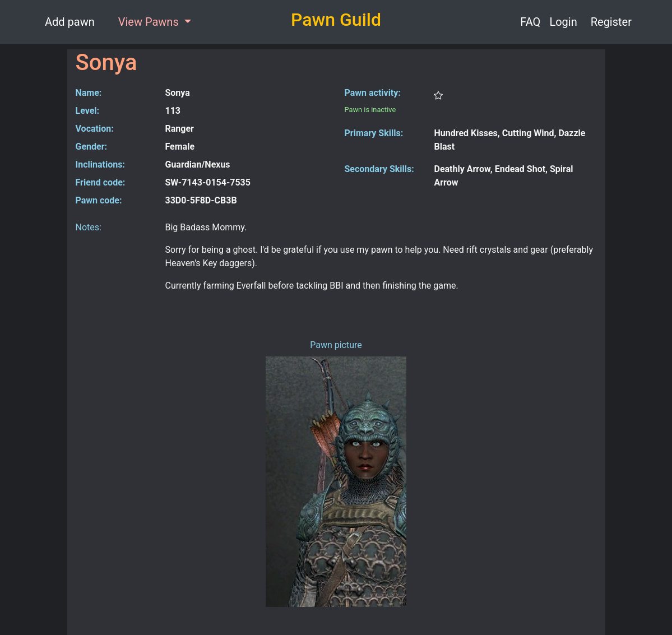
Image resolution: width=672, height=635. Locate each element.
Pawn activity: (373, 93)
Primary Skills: (374, 133)
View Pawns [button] (150, 22)
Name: (89, 93)
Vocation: (95, 129)
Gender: (92, 147)
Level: (88, 111)
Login (563, 22)
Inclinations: (100, 164)
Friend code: (101, 182)
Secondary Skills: (379, 169)
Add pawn (70, 22)
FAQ (530, 22)
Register (611, 22)
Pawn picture (336, 345)
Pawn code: (99, 200)
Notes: (89, 227)
